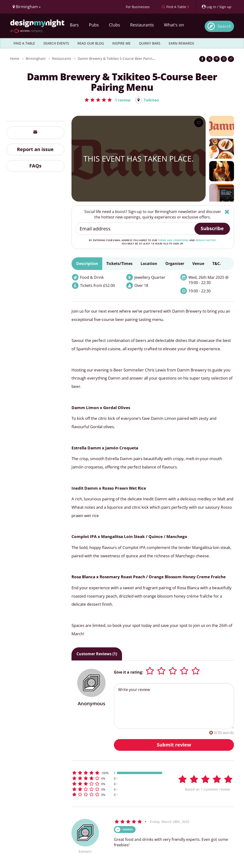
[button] (107, 100)
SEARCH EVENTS (56, 43)
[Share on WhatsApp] (224, 59)
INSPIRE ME (121, 43)
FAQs (35, 166)
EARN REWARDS (181, 43)
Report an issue (35, 149)
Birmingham (36, 58)
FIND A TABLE (24, 43)
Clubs (114, 25)
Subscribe (212, 228)
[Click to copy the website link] (231, 59)
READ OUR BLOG (91, 43)
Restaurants (142, 25)
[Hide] (227, 212)
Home (15, 58)
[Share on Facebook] (202, 59)
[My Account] (216, 7)
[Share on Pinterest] (217, 59)
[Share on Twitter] (209, 59)
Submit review (174, 745)
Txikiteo (151, 100)
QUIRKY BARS (150, 43)
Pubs (94, 25)
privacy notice (206, 240)
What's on (174, 25)
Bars (74, 25)
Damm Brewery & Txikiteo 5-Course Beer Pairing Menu (121, 58)
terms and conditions (173, 240)
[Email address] (135, 229)
